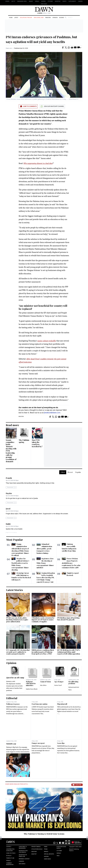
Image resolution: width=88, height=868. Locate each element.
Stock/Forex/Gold (37, 849)
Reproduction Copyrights (23, 852)
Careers (80, 1)
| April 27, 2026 (44, 13)
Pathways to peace (13, 704)
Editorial (12, 698)
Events (64, 1)
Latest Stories (15, 590)
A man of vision (45, 682)
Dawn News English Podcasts (17, 784)
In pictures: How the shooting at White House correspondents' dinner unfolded (45, 563)
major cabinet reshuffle (47, 341)
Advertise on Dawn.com (23, 856)
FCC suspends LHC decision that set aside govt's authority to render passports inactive (18, 652)
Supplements (72, 1)
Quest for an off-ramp (15, 678)
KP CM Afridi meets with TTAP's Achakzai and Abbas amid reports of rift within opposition (69, 652)
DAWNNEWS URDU (22, 1)
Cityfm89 (59, 851)
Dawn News (47, 859)
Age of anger (59, 682)
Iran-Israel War (39, 17)
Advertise (58, 1)
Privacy (9, 861)
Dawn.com (9, 48)
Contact (9, 847)
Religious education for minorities (31, 684)
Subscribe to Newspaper (23, 847)
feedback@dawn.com (52, 413)
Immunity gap (11, 744)
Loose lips (61, 743)
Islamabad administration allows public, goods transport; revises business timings (44, 549)
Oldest (63, 472)
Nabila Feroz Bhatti (32, 689)
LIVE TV (13, 1)
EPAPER (7, 1)
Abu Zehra (43, 685)
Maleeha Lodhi (11, 681)
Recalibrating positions (73, 683)
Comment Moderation (10, 864)
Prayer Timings (36, 847)
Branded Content (24, 859)
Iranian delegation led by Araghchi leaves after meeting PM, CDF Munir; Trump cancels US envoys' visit (46, 578)
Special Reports (49, 854)
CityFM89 (50, 1)
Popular (78, 472)
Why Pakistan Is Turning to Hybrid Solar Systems (44, 834)
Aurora (43, 1)
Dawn (46, 847)
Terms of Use (10, 858)
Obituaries (44, 4)
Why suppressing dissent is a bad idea (38, 163)
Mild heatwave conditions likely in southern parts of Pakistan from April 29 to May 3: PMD (43, 652)
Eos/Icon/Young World (61, 847)
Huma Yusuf (58, 685)
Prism (46, 849)
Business (62, 17)
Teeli (58, 856)
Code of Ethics (11, 853)
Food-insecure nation (39, 704)
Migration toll (62, 704)
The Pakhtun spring (24, 441)
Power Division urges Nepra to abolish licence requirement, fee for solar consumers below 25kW (71, 563)
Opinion (55, 17)
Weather (34, 852)
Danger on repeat (38, 743)
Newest (70, 472)
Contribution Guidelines (10, 850)
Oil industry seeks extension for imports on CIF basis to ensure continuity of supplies (43, 620)
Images (31, 1)
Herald (37, 1)
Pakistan (48, 17)
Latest (16, 17)
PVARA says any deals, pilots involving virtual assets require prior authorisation (17, 620)
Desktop (34, 854)
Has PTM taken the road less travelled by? (37, 443)
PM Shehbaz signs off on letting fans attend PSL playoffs (68, 619)
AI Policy (9, 856)
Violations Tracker (26, 17)
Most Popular (15, 540)
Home (11, 17)
